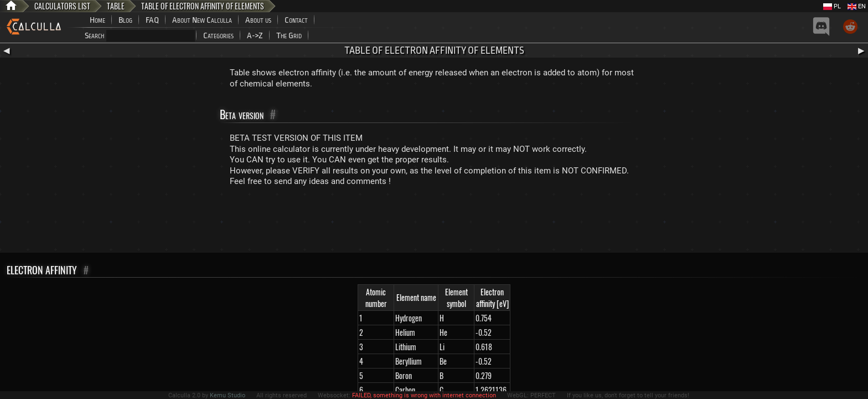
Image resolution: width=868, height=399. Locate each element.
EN (857, 6)
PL (832, 6)
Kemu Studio (228, 395)
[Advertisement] (434, 222)
